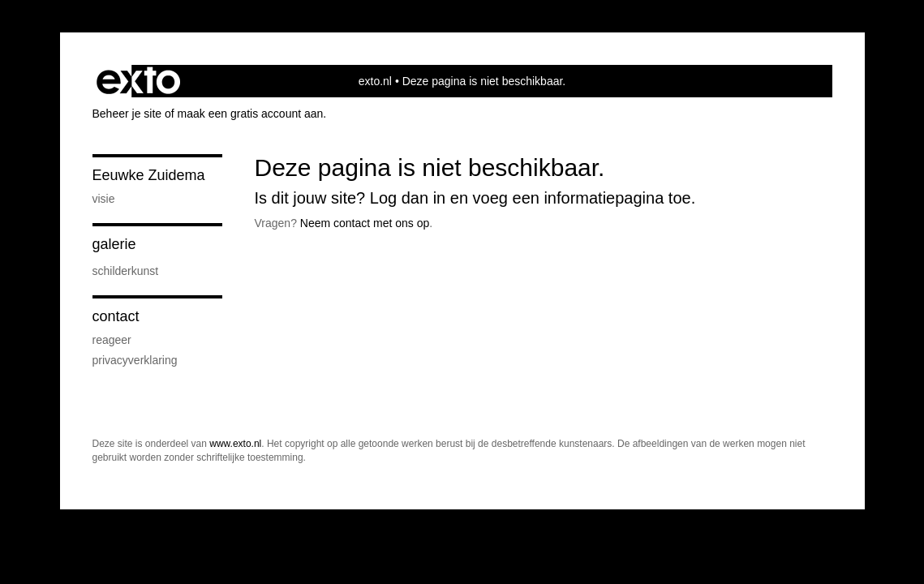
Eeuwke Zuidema (149, 175)
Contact (116, 316)
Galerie (114, 244)
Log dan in (408, 198)
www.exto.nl (235, 444)
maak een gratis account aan (251, 114)
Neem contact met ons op (365, 223)
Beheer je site (127, 114)
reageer (112, 340)
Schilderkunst (126, 271)
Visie (104, 199)
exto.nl (375, 81)
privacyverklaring (135, 360)
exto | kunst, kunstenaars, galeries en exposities (138, 81)
